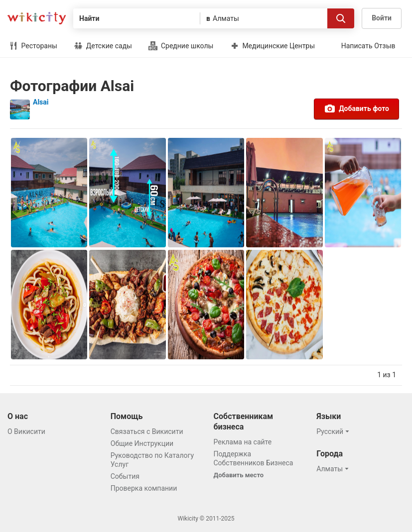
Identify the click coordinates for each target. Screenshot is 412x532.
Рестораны (33, 46)
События (125, 476)
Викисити (37, 18)
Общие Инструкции (142, 443)
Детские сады (103, 46)
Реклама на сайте (243, 442)
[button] (334, 431)
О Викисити (26, 431)
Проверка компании (144, 488)
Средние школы (181, 46)
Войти (382, 18)
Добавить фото (356, 108)
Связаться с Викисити (147, 431)
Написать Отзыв (368, 46)
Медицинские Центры (273, 46)
